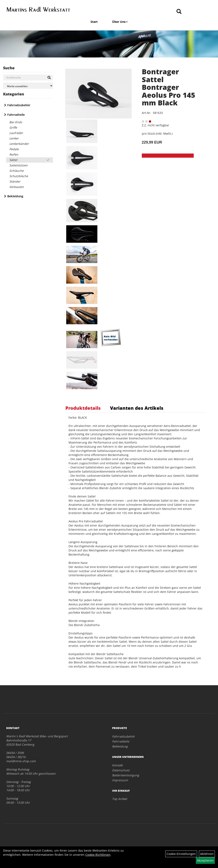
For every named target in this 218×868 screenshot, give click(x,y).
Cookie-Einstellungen (181, 854)
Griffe (13, 127)
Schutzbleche (19, 176)
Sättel (13, 160)
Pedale (14, 149)
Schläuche (17, 171)
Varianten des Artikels (137, 408)
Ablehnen (207, 854)
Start (94, 22)
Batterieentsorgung (126, 775)
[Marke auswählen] (28, 86)
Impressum (120, 780)
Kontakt (117, 765)
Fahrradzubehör (19, 105)
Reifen (14, 154)
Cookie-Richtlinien (98, 855)
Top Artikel (120, 799)
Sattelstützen (18, 165)
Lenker (14, 138)
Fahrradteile (16, 115)
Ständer (15, 181)
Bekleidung (15, 196)
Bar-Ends (16, 122)
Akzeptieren (205, 860)
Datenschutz (121, 770)
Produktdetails (83, 408)
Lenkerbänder (19, 144)
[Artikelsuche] (179, 12)
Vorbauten (17, 187)
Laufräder (16, 133)
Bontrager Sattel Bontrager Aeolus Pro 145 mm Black (168, 87)
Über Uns (120, 22)
